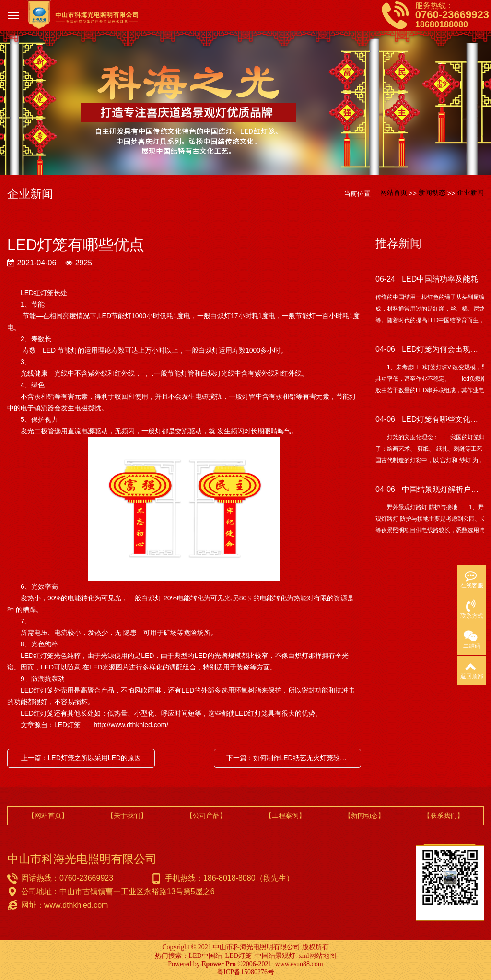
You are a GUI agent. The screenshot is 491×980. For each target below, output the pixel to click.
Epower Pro (218, 964)
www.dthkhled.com (76, 905)
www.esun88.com (299, 964)
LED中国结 (205, 956)
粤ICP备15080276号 (245, 972)
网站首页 (394, 192)
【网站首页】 (48, 815)
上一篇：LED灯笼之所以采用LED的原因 (81, 758)
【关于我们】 (127, 815)
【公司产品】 (206, 815)
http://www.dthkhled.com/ (130, 725)
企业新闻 (470, 192)
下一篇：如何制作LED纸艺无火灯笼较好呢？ (290, 758)
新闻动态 (432, 192)
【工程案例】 (285, 815)
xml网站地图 (317, 956)
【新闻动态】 (364, 815)
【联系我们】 (444, 815)
